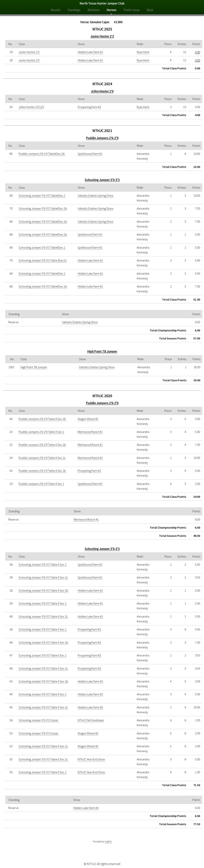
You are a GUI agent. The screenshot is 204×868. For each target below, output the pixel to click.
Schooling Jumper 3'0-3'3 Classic (39, 720)
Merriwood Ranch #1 (90, 432)
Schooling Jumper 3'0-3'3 (102, 180)
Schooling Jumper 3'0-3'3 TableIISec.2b (43, 208)
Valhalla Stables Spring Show (95, 196)
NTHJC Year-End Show (91, 759)
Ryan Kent (143, 52)
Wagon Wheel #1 (88, 419)
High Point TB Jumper (102, 351)
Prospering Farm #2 (89, 107)
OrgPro (108, 842)
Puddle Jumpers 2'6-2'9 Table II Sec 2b (42, 419)
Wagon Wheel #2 (88, 733)
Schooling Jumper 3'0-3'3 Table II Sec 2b (43, 590)
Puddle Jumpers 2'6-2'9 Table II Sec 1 (41, 432)
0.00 (198, 52)
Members (94, 10)
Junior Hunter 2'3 (102, 36)
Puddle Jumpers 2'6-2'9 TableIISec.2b (42, 154)
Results (56, 10)
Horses (112, 10)
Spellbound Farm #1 (90, 154)
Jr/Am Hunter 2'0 (102, 91)
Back (150, 10)
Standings (74, 10)
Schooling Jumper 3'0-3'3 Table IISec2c (43, 260)
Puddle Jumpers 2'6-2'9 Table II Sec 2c (42, 458)
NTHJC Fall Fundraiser (91, 720)
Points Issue (132, 10)
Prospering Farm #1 (89, 629)
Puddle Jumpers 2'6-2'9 (102, 138)
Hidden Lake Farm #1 (90, 52)
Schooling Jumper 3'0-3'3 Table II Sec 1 (43, 564)
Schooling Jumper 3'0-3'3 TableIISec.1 (42, 196)
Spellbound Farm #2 (90, 484)
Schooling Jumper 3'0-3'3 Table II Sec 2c (43, 577)
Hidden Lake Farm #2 (90, 681)
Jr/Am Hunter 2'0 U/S (31, 107)
